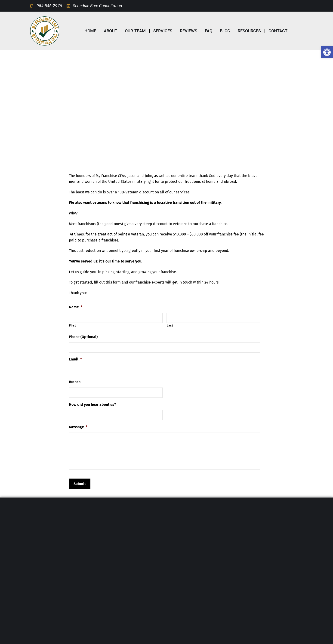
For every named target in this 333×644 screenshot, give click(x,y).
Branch (75, 382)
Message (78, 427)
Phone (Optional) (83, 337)
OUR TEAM (135, 31)
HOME (90, 31)
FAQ (209, 31)
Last (170, 325)
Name (76, 307)
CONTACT (278, 31)
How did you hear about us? (92, 404)
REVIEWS (189, 31)
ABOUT (111, 31)
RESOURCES (249, 31)
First (72, 325)
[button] (327, 52)
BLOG (225, 31)
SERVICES (163, 31)
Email (75, 359)
